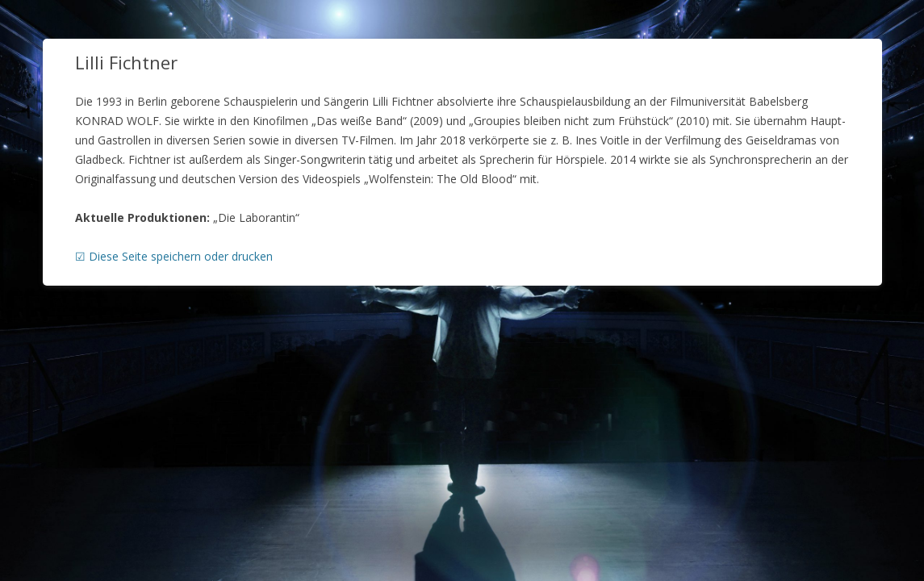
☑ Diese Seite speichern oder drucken (174, 256)
